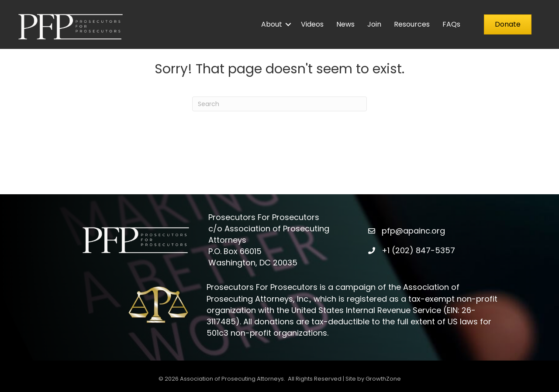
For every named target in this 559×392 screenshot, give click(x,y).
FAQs (451, 24)
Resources (412, 24)
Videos (312, 24)
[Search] (279, 104)
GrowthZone (383, 379)
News (345, 24)
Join (374, 24)
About (272, 24)
